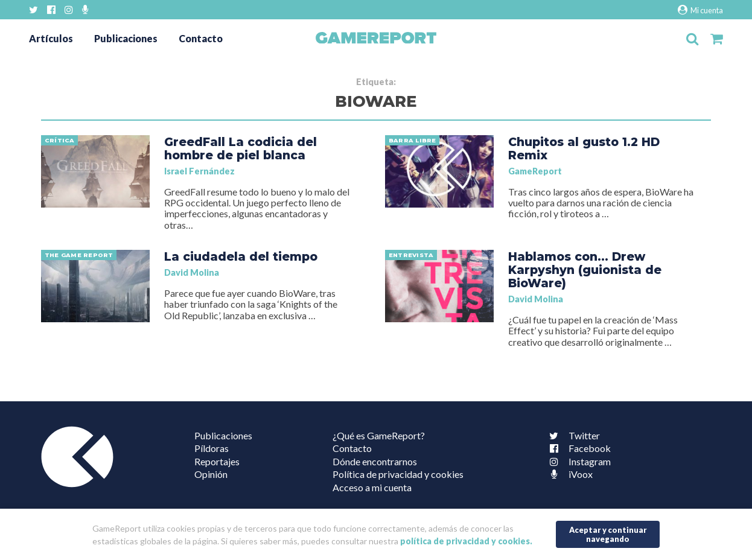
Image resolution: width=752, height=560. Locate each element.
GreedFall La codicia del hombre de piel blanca (241, 148)
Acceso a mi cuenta (372, 487)
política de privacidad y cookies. (466, 541)
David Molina (192, 272)
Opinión (211, 474)
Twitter (572, 435)
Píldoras (212, 448)
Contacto (201, 38)
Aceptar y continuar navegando (608, 534)
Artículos (51, 38)
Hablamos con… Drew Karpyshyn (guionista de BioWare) (585, 270)
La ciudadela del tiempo (241, 256)
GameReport (535, 171)
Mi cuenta (700, 10)
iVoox (569, 474)
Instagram (578, 461)
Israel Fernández (199, 171)
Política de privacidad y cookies (398, 474)
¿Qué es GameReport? (379, 435)
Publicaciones (126, 38)
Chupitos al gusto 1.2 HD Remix (584, 148)
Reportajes (217, 461)
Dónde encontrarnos (375, 461)
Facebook (578, 448)
